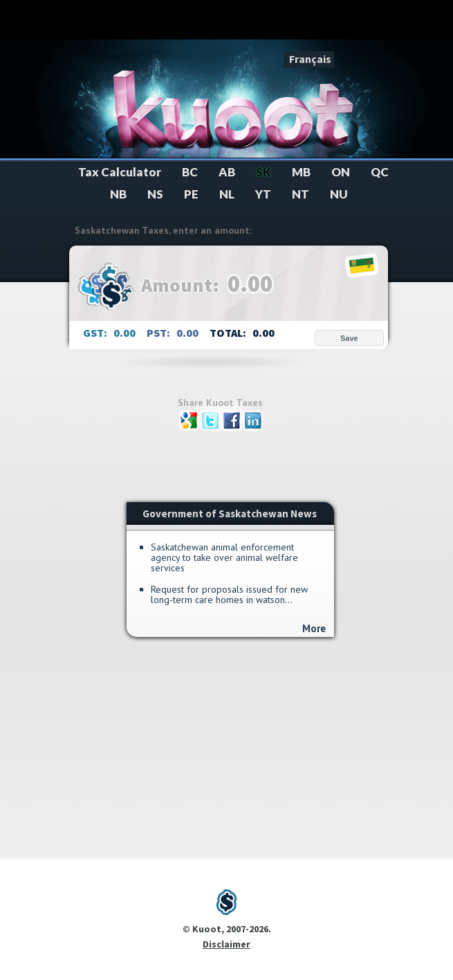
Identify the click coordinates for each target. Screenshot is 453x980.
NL (227, 194)
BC (190, 172)
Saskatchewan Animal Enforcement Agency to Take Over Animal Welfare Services (224, 558)
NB (118, 194)
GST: (96, 333)
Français (310, 59)
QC (380, 172)
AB (227, 172)
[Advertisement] (227, 22)
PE (191, 194)
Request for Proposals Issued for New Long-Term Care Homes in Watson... (229, 594)
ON (341, 172)
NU (339, 194)
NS (155, 194)
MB (301, 172)
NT (301, 194)
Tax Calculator (120, 172)
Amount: (182, 285)
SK (264, 172)
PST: (159, 333)
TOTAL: (229, 333)
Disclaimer (226, 944)
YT (263, 194)
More (314, 628)
